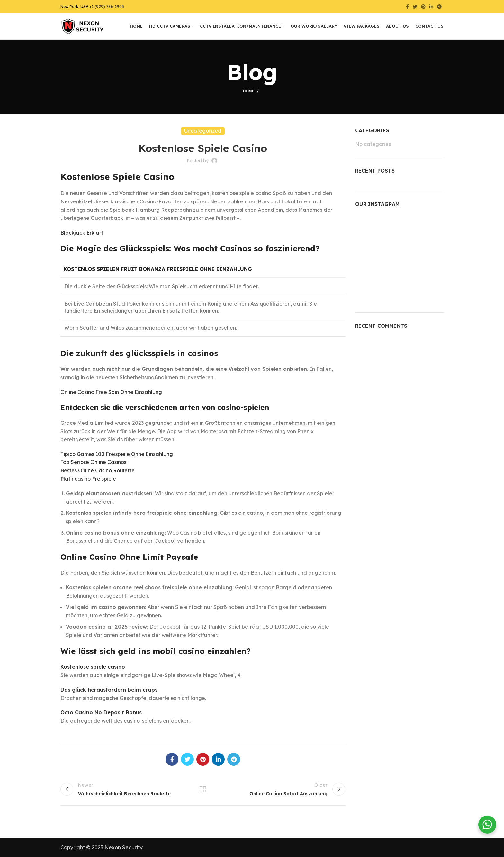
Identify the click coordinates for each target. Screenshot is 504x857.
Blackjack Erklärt (82, 233)
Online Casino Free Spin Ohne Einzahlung (111, 392)
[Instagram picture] (369, 228)
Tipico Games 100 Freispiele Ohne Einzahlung (117, 454)
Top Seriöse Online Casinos (93, 462)
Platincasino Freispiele (88, 479)
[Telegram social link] (439, 7)
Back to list (203, 789)
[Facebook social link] (407, 7)
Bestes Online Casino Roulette (98, 470)
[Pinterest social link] (423, 7)
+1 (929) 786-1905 (107, 7)
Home (249, 91)
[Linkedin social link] (431, 7)
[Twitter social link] (415, 7)
